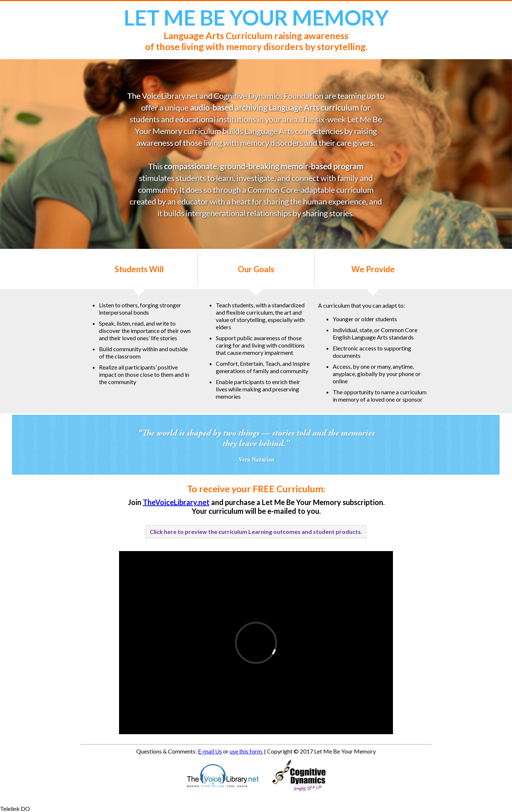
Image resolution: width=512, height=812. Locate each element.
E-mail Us (210, 751)
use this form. (246, 751)
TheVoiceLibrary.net (176, 502)
